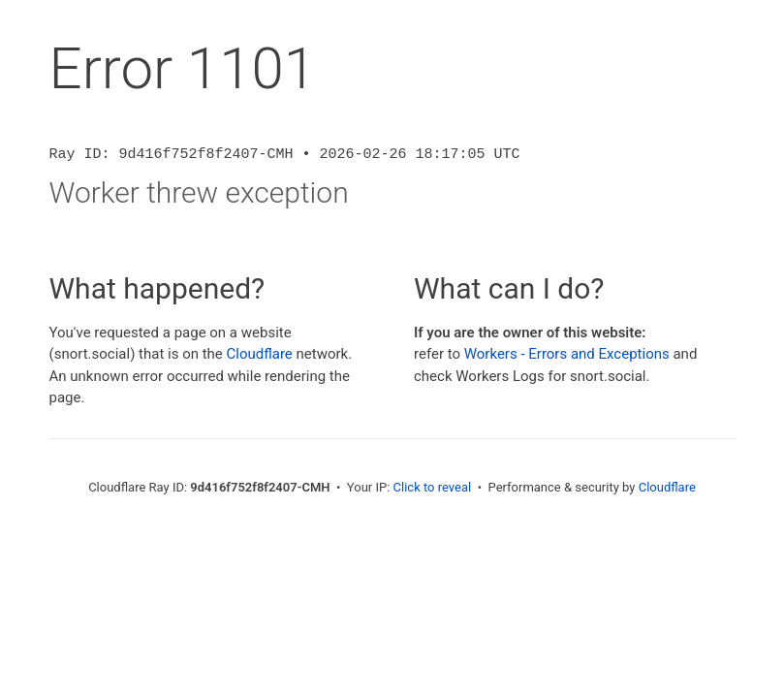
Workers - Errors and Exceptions (567, 354)
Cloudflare (260, 354)
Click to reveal (433, 487)
